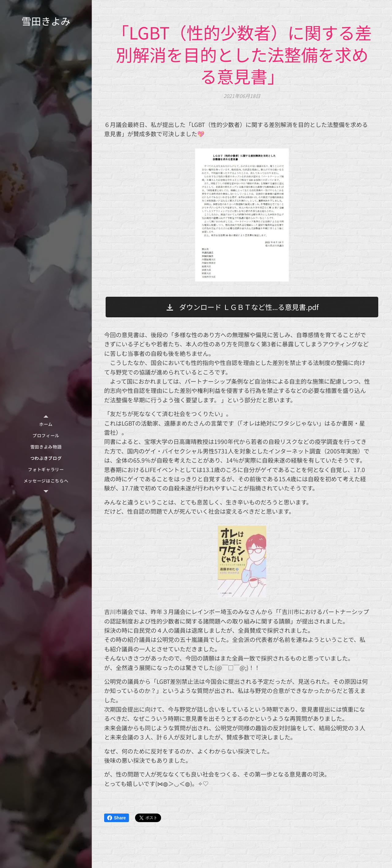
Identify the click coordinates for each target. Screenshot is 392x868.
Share (117, 818)
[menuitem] (46, 424)
